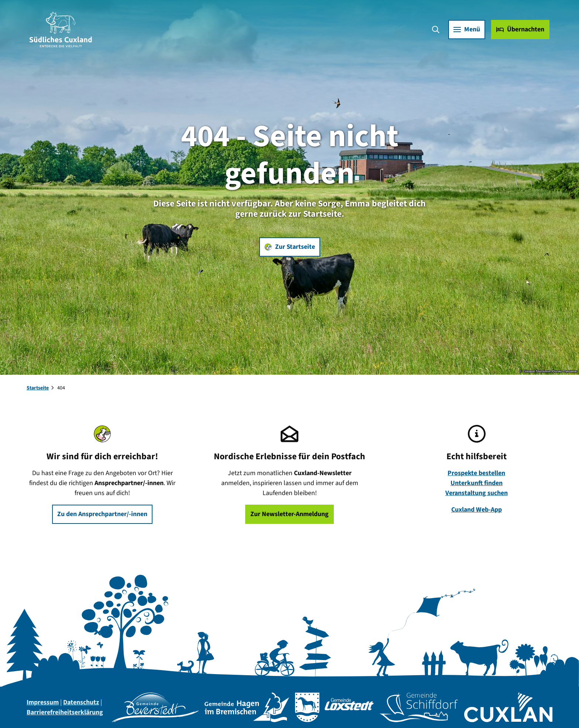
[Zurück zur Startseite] (61, 30)
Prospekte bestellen (477, 473)
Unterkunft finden (477, 483)
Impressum (43, 702)
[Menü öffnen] (467, 30)
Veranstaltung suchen (477, 493)
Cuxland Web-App (477, 510)
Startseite (38, 388)
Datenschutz (81, 702)
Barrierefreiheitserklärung (65, 712)
